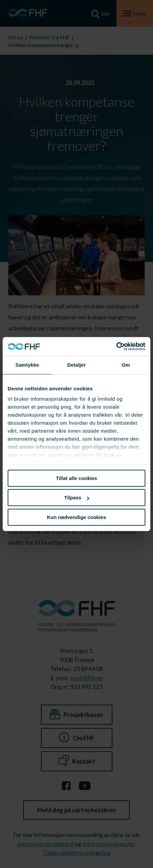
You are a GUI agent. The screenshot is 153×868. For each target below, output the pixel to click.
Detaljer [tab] (76, 365)
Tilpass (77, 497)
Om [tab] (126, 365)
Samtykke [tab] (27, 365)
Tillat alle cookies (76, 478)
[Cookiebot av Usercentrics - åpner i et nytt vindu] (116, 346)
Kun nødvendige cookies (76, 517)
